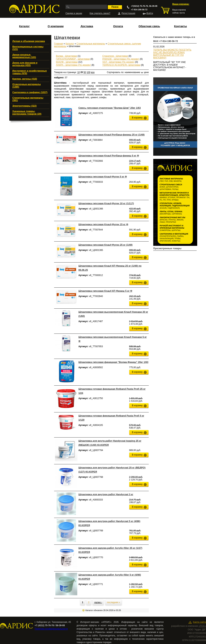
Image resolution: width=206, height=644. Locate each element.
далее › (98, 602)
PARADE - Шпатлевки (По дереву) (121, 59)
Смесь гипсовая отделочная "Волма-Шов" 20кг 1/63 (110, 108)
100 (88, 72)
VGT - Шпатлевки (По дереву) (118, 62)
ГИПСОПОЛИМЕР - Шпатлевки (73, 59)
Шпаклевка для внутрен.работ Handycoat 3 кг (106, 494)
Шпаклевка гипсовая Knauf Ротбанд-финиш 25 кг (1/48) (112, 135)
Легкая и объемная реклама (29, 41)
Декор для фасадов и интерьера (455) (25, 64)
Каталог (24, 26)
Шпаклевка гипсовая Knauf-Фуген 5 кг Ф (103, 177)
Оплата (118, 26)
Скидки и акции (74, 13)
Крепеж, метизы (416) (25, 79)
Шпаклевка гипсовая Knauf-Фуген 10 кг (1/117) (106, 203)
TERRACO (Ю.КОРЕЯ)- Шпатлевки (121, 65)
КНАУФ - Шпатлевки (67, 62)
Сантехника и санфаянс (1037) (30, 92)
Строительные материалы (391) (28, 99)
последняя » (113, 602)
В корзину (137, 118)
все (93, 72)
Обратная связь (149, 26)
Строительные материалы (91, 44)
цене (146, 72)
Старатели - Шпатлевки (115, 56)
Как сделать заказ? (100, 13)
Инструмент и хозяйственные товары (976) (30, 72)
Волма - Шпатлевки (67, 56)
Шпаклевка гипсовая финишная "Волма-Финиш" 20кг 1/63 (113, 362)
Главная (59, 44)
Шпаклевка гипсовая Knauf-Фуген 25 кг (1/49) (105, 245)
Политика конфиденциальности (51, 629)
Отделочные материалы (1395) (27, 86)
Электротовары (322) (25, 106)
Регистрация (128, 13)
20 (82, 72)
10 (78, 72)
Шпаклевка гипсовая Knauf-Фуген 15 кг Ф (103, 224)
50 (85, 72)
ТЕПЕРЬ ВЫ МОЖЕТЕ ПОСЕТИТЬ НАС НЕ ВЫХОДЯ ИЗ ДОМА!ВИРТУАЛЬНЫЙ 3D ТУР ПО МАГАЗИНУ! (172, 54)
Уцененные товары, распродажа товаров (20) (27, 113)
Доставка (87, 26)
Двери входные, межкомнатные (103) (24, 56)
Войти (150, 13)
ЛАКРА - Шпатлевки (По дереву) (73, 65)
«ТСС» (202, 626)
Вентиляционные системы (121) (28, 48)
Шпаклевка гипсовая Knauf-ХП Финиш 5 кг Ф (105, 291)
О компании (56, 26)
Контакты (180, 26)
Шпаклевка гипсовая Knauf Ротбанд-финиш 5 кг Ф (109, 156)
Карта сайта (199, 622)
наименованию (134, 72)
